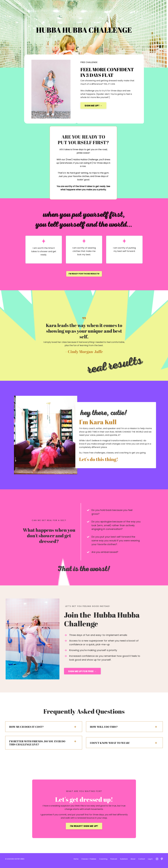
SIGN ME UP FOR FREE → (82, 673)
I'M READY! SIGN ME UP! (84, 829)
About (133, 862)
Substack (124, 862)
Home (76, 862)
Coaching (103, 862)
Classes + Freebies (89, 862)
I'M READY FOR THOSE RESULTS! (84, 275)
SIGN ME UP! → (94, 106)
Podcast (114, 862)
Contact (142, 862)
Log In (150, 862)
